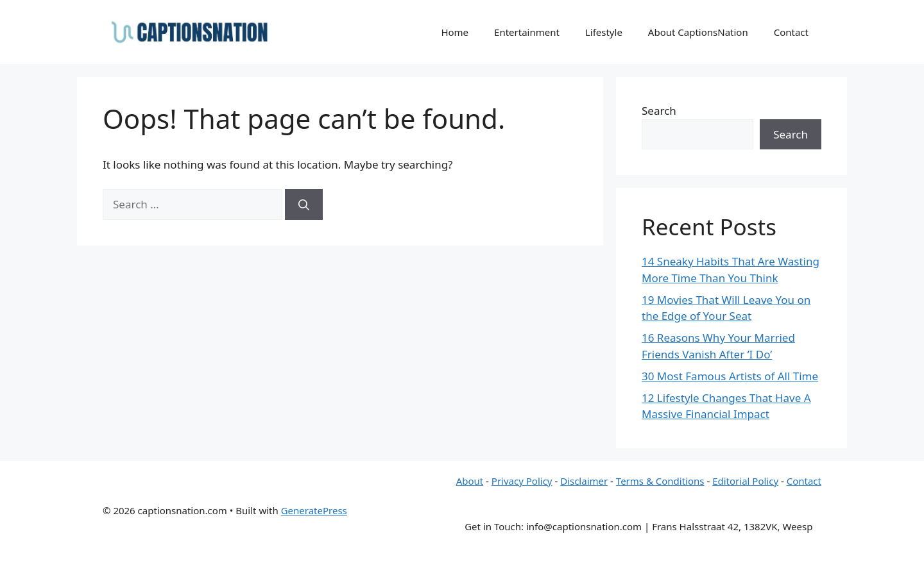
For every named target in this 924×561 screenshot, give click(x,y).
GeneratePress (314, 510)
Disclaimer (584, 481)
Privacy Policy (522, 481)
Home (455, 32)
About (470, 481)
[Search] (304, 205)
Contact (791, 32)
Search (659, 111)
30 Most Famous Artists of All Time (730, 376)
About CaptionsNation (698, 32)
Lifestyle (604, 32)
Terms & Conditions (660, 481)
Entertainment (527, 32)
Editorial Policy (745, 481)
